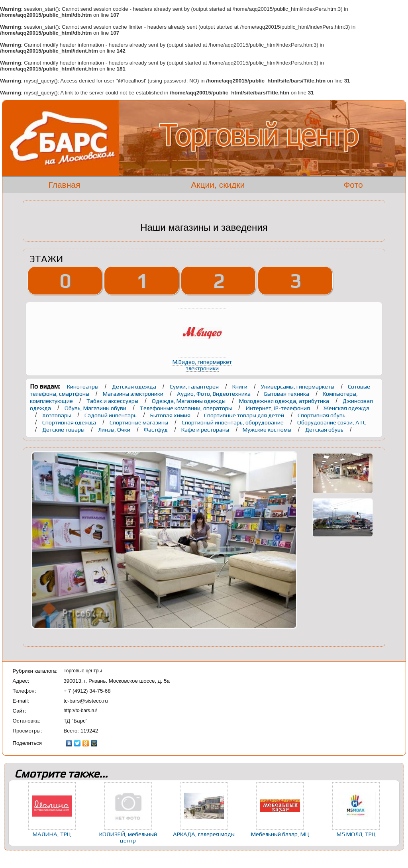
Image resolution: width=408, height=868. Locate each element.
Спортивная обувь (322, 415)
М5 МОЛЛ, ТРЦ (356, 834)
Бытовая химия (171, 415)
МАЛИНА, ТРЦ (52, 834)
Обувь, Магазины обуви (96, 408)
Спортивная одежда (70, 422)
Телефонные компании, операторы (186, 408)
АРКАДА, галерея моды (204, 834)
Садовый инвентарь (111, 415)
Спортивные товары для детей (245, 415)
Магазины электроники (134, 394)
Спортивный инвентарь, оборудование (233, 422)
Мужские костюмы (268, 429)
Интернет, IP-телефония (278, 408)
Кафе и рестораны (206, 429)
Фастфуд (156, 429)
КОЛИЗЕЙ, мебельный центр (128, 837)
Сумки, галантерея (195, 386)
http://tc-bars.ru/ (80, 711)
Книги (240, 386)
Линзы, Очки (115, 429)
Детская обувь (325, 429)
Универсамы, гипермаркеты (298, 386)
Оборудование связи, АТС (332, 422)
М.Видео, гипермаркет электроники (202, 365)
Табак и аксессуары (113, 401)
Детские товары (64, 429)
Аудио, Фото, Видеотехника (214, 394)
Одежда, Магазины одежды (189, 401)
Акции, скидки (218, 185)
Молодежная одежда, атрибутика (285, 401)
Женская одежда (346, 408)
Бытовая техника (287, 394)
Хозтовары (57, 415)
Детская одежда (135, 386)
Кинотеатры (83, 386)
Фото (353, 185)
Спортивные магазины (139, 422)
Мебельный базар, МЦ (280, 834)
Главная (64, 185)
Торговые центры (82, 671)
